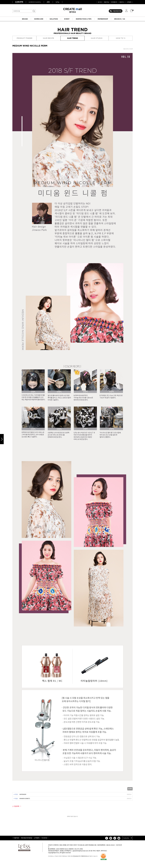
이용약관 (16, 838)
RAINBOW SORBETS (25, 799)
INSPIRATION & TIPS (84, 19)
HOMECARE (39, 19)
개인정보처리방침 (26, 838)
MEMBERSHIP (103, 19)
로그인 (100, 2)
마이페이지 (114, 2)
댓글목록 (16, 806)
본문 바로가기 (0, 0)
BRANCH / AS (120, 19)
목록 (130, 789)
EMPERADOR (23, 794)
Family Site (126, 838)
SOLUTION (54, 19)
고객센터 (129, 2)
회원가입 (106, 2)
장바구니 (122, 2)
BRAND (25, 19)
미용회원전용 (117, 11)
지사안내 (44, 838)
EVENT (67, 19)
